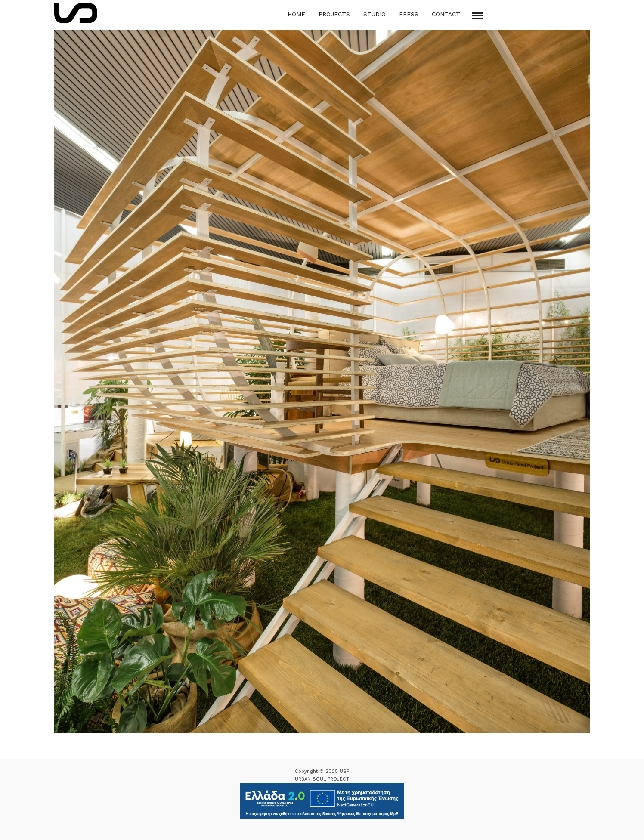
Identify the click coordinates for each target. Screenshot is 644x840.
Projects (334, 14)
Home (296, 14)
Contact (446, 14)
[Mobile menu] (478, 16)
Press (409, 14)
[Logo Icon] (76, 13)
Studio (375, 14)
